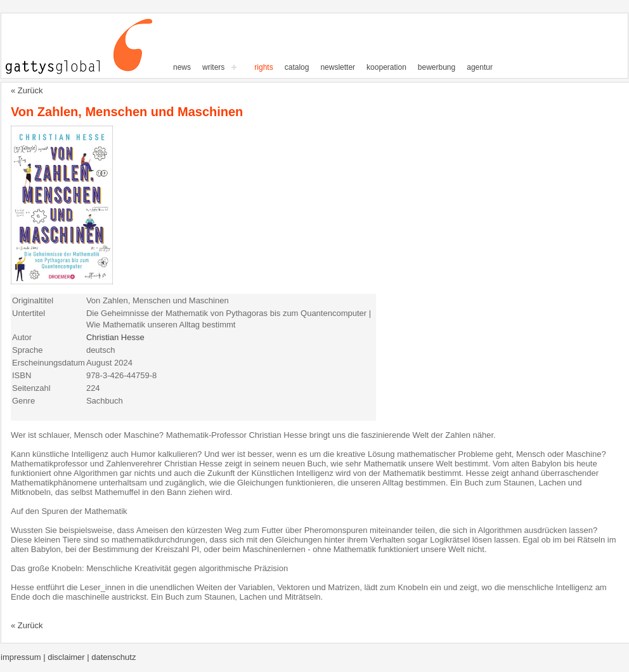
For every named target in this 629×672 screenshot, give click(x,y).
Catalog (297, 67)
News (182, 67)
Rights (263, 67)
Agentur (480, 67)
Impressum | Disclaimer (44, 657)
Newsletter (338, 67)
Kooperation (386, 67)
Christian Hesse (115, 337)
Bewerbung (437, 67)
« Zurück (27, 90)
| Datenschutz (111, 657)
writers (213, 67)
